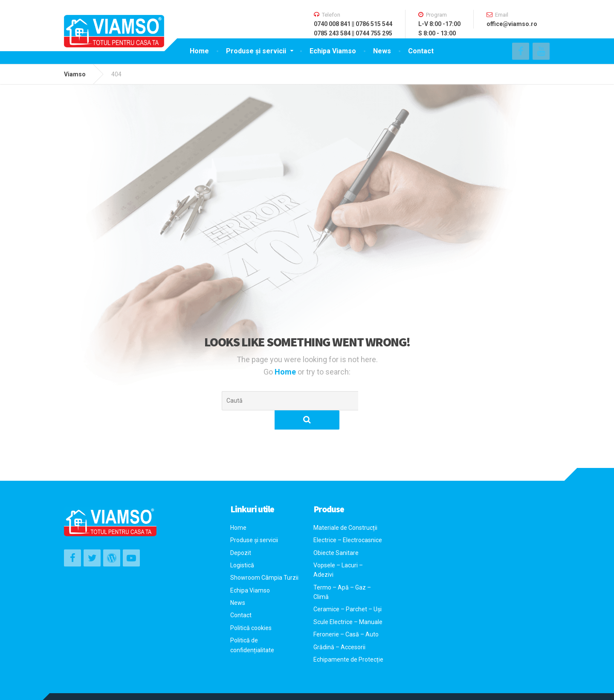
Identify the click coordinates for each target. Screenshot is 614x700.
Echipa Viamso (333, 51)
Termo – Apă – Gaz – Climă (342, 573)
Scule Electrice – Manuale (348, 603)
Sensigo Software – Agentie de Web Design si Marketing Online (184, 687)
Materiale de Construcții (345, 508)
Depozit (241, 534)
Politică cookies (251, 609)
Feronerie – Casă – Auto (346, 615)
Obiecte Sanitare (336, 534)
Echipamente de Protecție (348, 640)
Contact (421, 51)
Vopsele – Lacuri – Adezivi (338, 551)
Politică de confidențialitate (252, 626)
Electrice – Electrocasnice (348, 521)
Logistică (242, 546)
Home (199, 51)
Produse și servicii (256, 51)
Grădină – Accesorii (339, 628)
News (382, 51)
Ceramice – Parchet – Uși (348, 590)
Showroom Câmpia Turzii (264, 558)
